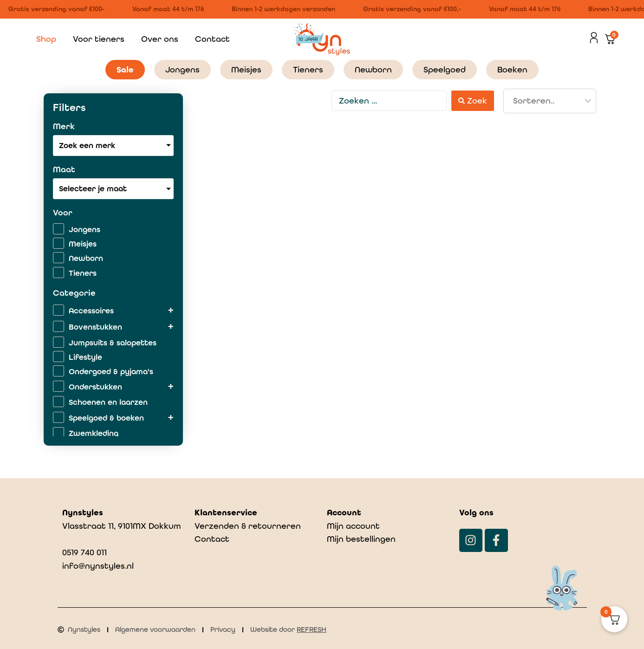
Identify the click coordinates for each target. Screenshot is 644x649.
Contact (212, 39)
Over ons (160, 39)
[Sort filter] (550, 101)
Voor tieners (99, 39)
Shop (46, 39)
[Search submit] (473, 101)
